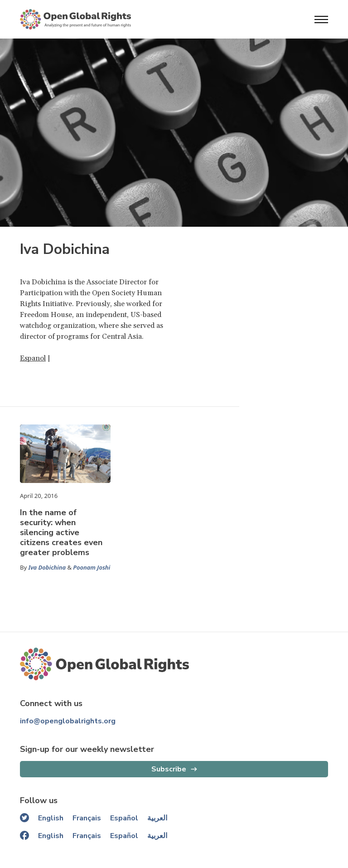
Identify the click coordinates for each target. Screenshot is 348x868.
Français (87, 818)
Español (124, 818)
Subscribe (169, 769)
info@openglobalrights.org (68, 721)
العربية (157, 818)
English (51, 818)
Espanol (33, 358)
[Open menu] (321, 20)
